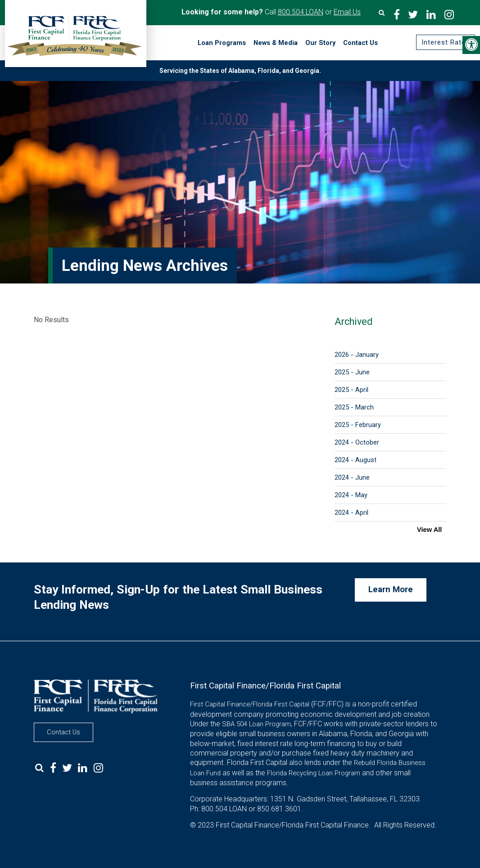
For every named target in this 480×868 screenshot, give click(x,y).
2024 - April (351, 513)
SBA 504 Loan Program (256, 724)
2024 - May (351, 495)
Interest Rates (446, 42)
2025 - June (352, 372)
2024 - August (355, 460)
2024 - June (352, 477)
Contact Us (63, 732)
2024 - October (357, 442)
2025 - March (354, 407)
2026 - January (357, 355)
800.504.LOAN (301, 12)
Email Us (347, 12)
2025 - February (358, 425)
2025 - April (351, 390)
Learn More (391, 589)
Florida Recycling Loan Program (314, 773)
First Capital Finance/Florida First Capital (250, 704)
